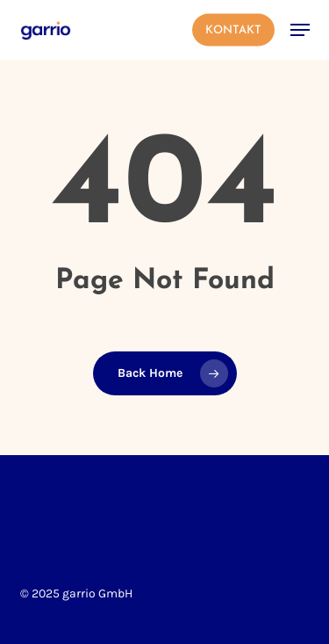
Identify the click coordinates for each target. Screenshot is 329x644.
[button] (300, 30)
